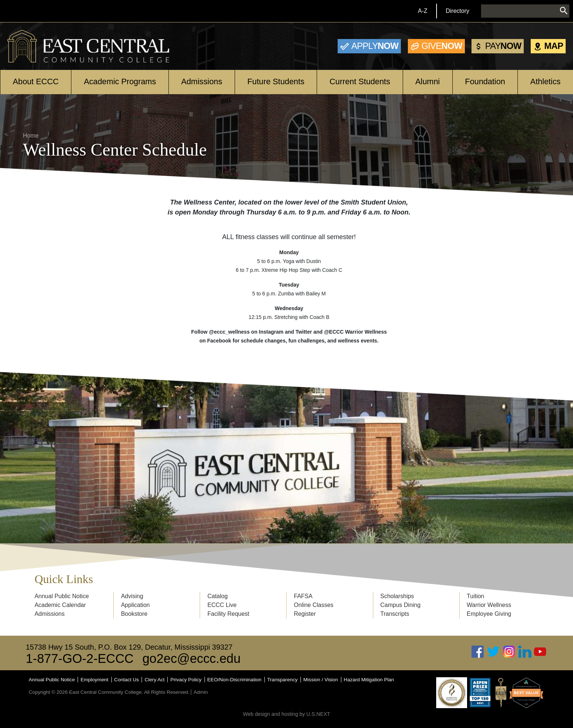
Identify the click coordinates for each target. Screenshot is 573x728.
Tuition (475, 596)
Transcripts (395, 614)
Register (305, 614)
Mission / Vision (321, 680)
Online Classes (314, 605)
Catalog (218, 596)
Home (31, 136)
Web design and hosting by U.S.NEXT (286, 714)
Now (375, 46)
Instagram (509, 652)
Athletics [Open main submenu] (545, 81)
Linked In (525, 652)
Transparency (283, 680)
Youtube (540, 652)
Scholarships (397, 596)
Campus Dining (400, 605)
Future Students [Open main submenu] (276, 81)
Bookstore (134, 614)
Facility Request (228, 614)
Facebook (478, 652)
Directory (458, 11)
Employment (95, 680)
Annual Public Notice (62, 596)
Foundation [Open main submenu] (485, 81)
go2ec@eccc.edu (191, 658)
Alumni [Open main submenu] (428, 81)
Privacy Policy (186, 680)
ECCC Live (222, 605)
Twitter (494, 652)
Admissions (50, 614)
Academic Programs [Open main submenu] (120, 81)
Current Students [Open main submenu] (360, 81)
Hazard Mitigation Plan (369, 680)
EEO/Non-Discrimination (234, 680)
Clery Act (154, 680)
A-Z (423, 11)
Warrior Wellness (489, 605)
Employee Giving (489, 614)
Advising (132, 596)
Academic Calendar (60, 605)
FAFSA (303, 596)
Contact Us (126, 680)
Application (135, 605)
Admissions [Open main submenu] (202, 81)
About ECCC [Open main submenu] (36, 81)
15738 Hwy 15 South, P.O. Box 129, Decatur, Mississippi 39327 (129, 647)
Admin (201, 692)
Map (554, 46)
